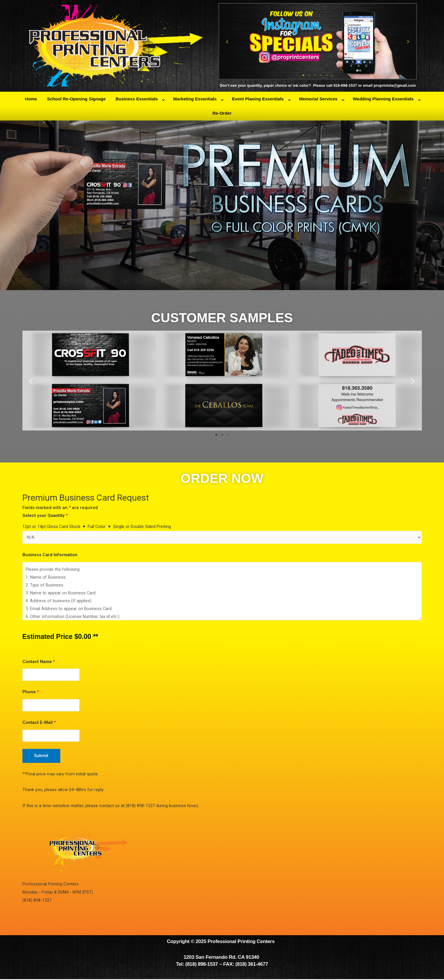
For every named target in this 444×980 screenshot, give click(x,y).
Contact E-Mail (39, 723)
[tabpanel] (318, 41)
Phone (31, 692)
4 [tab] (321, 75)
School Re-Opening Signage (76, 99)
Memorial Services (318, 99)
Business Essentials (137, 99)
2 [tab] (309, 75)
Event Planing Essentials (258, 99)
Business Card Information (50, 555)
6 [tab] (332, 75)
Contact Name (39, 662)
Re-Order (222, 113)
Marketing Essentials (195, 99)
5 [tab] (326, 75)
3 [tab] (315, 75)
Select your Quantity (45, 515)
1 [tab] (303, 75)
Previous (227, 41)
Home (31, 99)
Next (408, 41)
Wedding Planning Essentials (383, 99)
